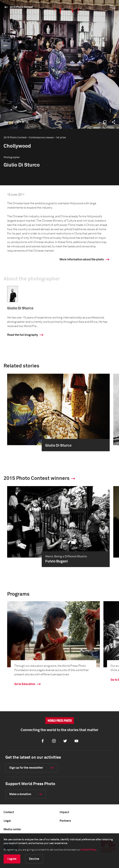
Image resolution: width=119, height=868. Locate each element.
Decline (34, 859)
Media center (12, 829)
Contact (9, 812)
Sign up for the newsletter (26, 768)
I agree (12, 859)
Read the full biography (23, 335)
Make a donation (20, 794)
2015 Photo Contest (21, 7)
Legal (7, 821)
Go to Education (25, 684)
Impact (64, 812)
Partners (65, 821)
